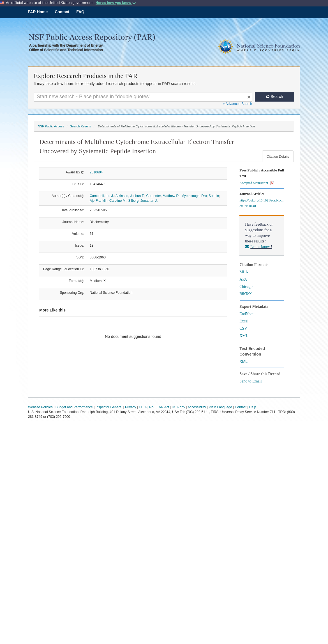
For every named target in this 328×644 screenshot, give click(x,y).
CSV (243, 328)
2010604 (96, 172)
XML (244, 336)
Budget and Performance (74, 407)
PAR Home (38, 12)
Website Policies (40, 407)
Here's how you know (116, 3)
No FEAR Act (159, 407)
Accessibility (197, 407)
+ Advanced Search (237, 104)
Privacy (130, 407)
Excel (244, 321)
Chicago (246, 287)
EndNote (246, 314)
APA (243, 279)
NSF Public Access (51, 126)
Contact (62, 12)
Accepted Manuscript (257, 183)
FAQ (80, 12)
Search (274, 97)
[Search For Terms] (143, 97)
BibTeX (246, 294)
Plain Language (220, 407)
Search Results (80, 126)
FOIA (143, 407)
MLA (244, 272)
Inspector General (109, 407)
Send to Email (250, 381)
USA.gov (178, 407)
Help (253, 407)
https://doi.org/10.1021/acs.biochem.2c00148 (261, 203)
